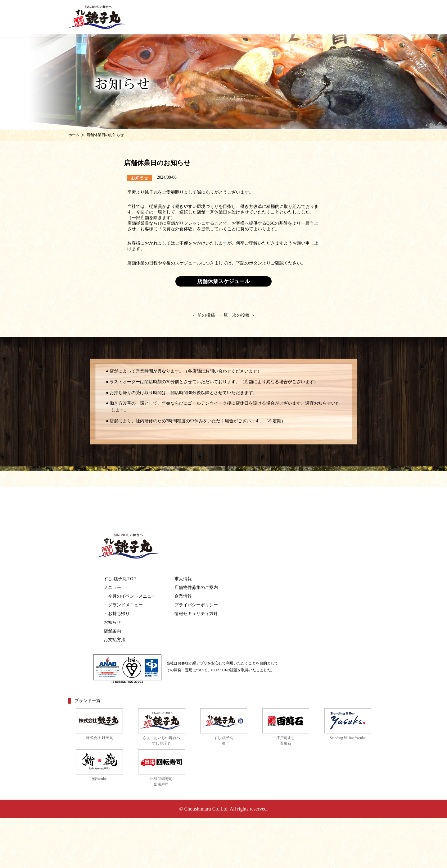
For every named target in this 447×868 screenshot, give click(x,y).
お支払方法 (115, 640)
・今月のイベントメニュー (130, 596)
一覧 (223, 315)
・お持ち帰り (117, 614)
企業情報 (183, 596)
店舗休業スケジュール (223, 281)
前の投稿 (206, 315)
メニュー (112, 588)
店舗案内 (112, 631)
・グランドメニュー (123, 605)
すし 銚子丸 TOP (120, 579)
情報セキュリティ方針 (196, 614)
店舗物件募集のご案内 (196, 588)
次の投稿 (241, 315)
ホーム (74, 135)
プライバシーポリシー (196, 605)
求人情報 (183, 579)
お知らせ (112, 622)
